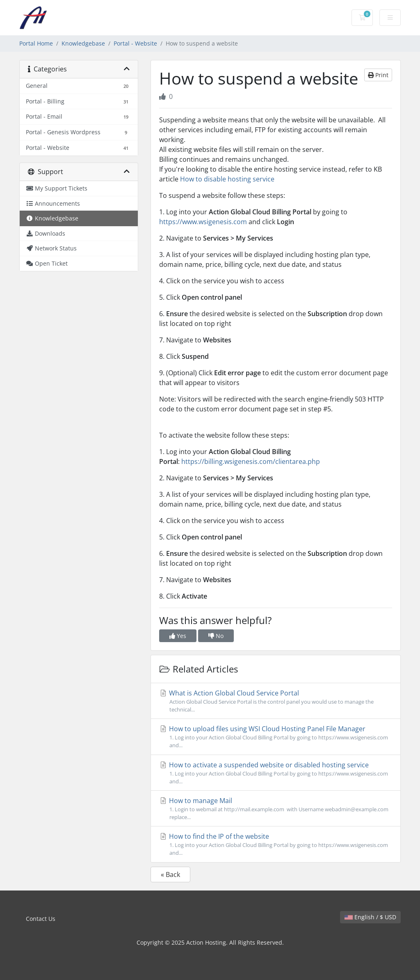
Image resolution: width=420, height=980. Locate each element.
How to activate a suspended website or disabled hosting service (276, 773)
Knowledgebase (83, 43)
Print (378, 75)
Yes (178, 636)
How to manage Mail (276, 809)
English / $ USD (370, 917)
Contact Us (41, 919)
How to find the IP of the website (276, 844)
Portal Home (36, 43)
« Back (170, 874)
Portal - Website (135, 43)
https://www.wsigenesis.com (203, 222)
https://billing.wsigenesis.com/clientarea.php (251, 461)
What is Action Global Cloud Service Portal (276, 701)
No (216, 636)
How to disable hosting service (227, 179)
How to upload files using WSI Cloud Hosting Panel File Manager (276, 737)
